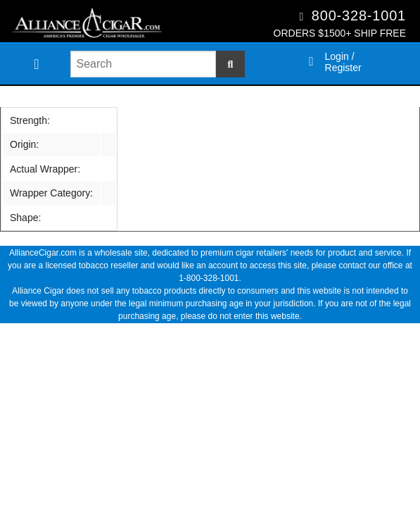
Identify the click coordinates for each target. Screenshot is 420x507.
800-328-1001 (359, 15)
